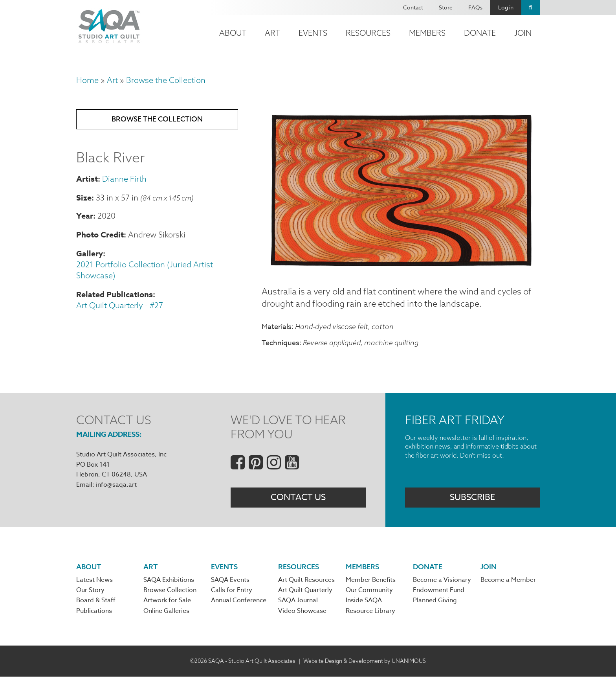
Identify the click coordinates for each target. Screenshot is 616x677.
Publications (94, 611)
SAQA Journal (298, 601)
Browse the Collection (166, 80)
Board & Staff (96, 601)
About (233, 33)
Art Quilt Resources (306, 580)
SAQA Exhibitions (169, 580)
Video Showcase (302, 611)
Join (523, 33)
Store (446, 7)
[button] (401, 267)
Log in (506, 7)
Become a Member (508, 580)
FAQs (475, 7)
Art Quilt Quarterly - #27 (120, 306)
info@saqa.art (116, 485)
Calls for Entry (232, 590)
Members (427, 33)
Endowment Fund (439, 590)
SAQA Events (230, 580)
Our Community (369, 590)
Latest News (94, 580)
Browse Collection (170, 590)
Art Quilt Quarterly (305, 590)
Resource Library (370, 611)
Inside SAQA (364, 601)
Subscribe (472, 497)
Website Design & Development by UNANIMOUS (365, 661)
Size (84, 198)
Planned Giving (435, 601)
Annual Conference (239, 601)
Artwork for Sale (167, 601)
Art (272, 33)
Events (313, 33)
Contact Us (298, 497)
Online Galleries (166, 611)
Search (531, 7)
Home (87, 80)
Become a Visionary (442, 580)
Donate (480, 33)
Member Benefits (371, 580)
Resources (368, 33)
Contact (413, 7)
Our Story (90, 590)
